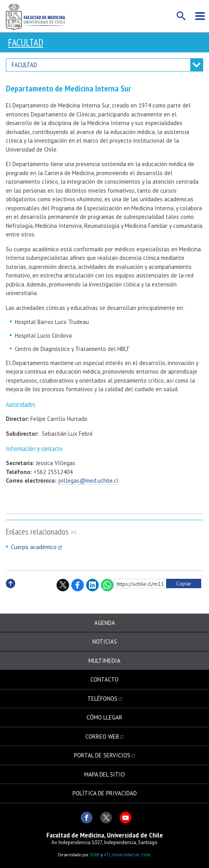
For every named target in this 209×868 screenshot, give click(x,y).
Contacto (104, 679)
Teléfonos (102, 699)
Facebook (78, 585)
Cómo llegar (104, 717)
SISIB (95, 855)
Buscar (181, 16)
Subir (11, 592)
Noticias (105, 642)
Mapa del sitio (104, 774)
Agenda (105, 623)
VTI (107, 855)
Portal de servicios (102, 755)
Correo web (102, 736)
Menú (200, 16)
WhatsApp (107, 585)
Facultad (26, 43)
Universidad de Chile (131, 855)
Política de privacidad (105, 793)
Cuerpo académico (34, 547)
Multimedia (104, 661)
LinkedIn (92, 585)
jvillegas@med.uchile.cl (88, 481)
